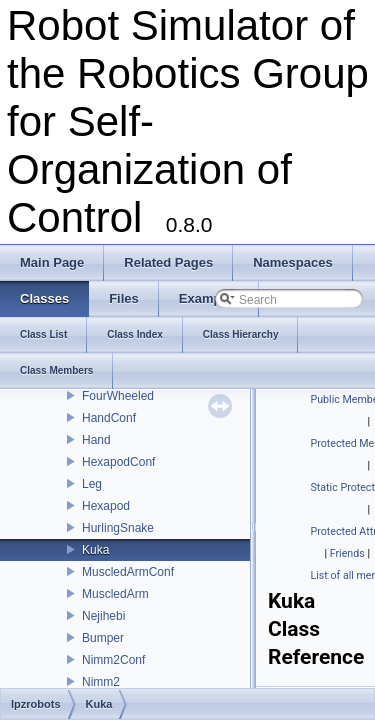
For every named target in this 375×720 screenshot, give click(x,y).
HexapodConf (118, 462)
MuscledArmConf (128, 572)
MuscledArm (115, 594)
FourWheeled (118, 396)
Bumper (103, 638)
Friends (347, 553)
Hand (96, 440)
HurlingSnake (118, 528)
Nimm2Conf (113, 660)
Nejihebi (103, 616)
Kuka (95, 550)
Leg (92, 484)
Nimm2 (101, 682)
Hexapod (106, 506)
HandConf (109, 418)
